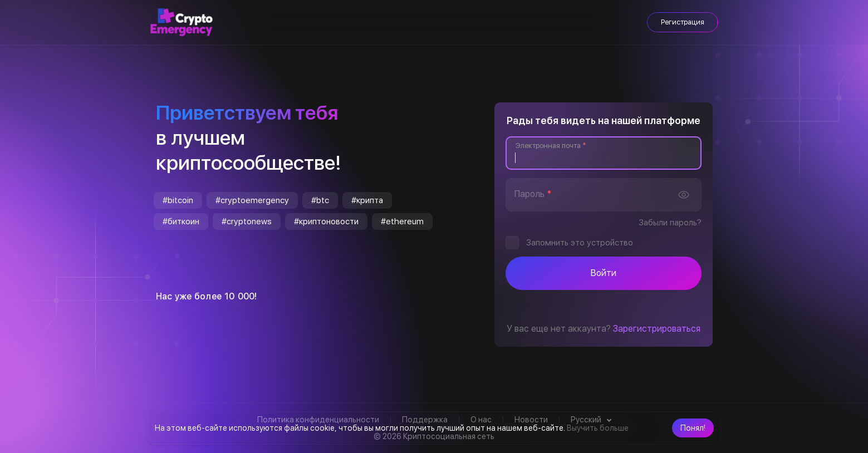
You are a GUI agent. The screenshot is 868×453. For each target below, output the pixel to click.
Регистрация (683, 22)
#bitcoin (178, 200)
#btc (320, 200)
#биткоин (181, 221)
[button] (693, 428)
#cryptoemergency (252, 200)
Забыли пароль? (670, 223)
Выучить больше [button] (598, 428)
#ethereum (402, 221)
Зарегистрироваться (657, 329)
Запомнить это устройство (580, 243)
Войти (604, 273)
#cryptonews (247, 221)
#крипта (367, 200)
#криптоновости (326, 221)
